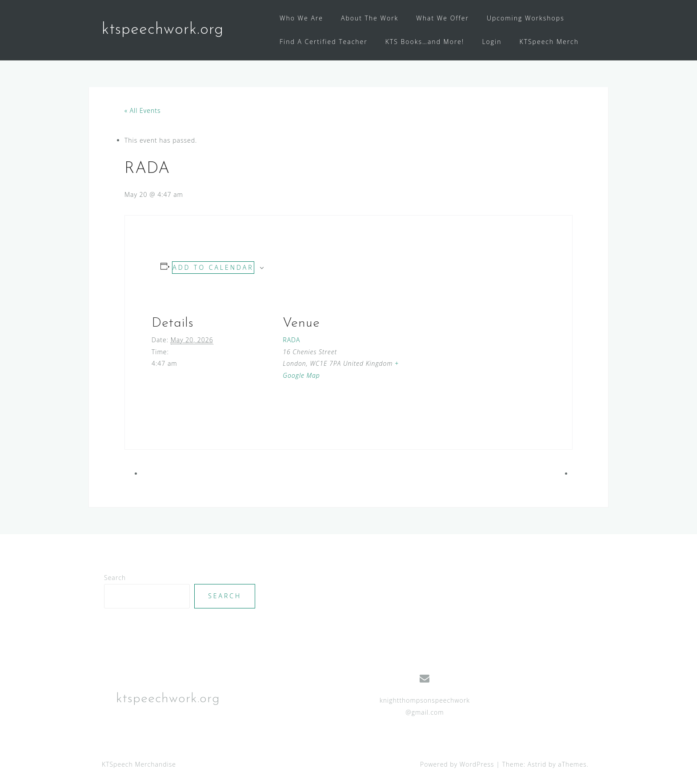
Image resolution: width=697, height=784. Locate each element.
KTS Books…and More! (425, 42)
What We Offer (443, 18)
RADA (291, 340)
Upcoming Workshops (526, 18)
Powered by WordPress (457, 764)
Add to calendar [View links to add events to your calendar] (213, 267)
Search (115, 578)
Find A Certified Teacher (324, 42)
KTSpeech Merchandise (139, 764)
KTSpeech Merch (549, 42)
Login (492, 42)
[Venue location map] (461, 354)
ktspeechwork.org (163, 30)
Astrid (537, 764)
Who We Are (301, 18)
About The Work (370, 18)
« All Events (142, 110)
